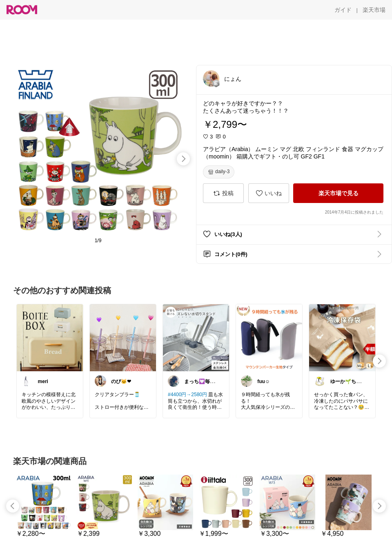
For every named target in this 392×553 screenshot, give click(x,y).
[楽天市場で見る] (338, 193)
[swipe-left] (13, 506)
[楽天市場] (374, 10)
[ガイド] (343, 10)
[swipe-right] (183, 159)
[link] (50, 337)
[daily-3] (219, 172)
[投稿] (223, 193)
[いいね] (269, 193)
